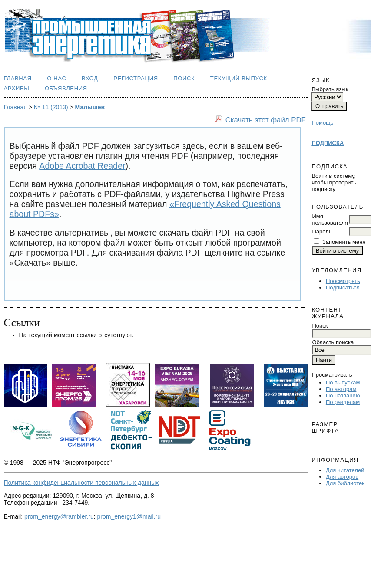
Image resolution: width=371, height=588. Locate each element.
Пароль (322, 232)
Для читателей (345, 470)
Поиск (184, 78)
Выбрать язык (330, 89)
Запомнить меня (344, 242)
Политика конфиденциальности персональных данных (81, 483)
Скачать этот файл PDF (266, 120)
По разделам (343, 402)
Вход (90, 78)
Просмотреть (343, 281)
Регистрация (136, 78)
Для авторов (342, 477)
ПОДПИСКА (328, 143)
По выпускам (343, 383)
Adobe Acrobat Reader (82, 166)
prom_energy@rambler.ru (59, 516)
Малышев (90, 107)
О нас (56, 78)
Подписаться (343, 287)
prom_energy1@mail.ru (129, 516)
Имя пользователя (330, 220)
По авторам (341, 389)
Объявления (66, 88)
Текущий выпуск (239, 78)
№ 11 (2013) (51, 107)
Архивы (17, 88)
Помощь (322, 123)
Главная (18, 78)
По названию (343, 396)
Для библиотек (345, 483)
